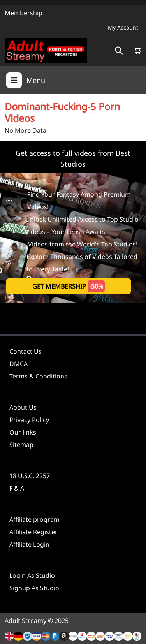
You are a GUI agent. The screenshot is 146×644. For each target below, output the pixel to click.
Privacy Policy (29, 420)
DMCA (18, 364)
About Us (23, 407)
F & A (17, 488)
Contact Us (26, 351)
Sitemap (21, 445)
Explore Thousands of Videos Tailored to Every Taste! (72, 263)
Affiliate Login (29, 544)
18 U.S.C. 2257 (30, 476)
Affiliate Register (33, 532)
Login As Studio (32, 575)
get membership (69, 286)
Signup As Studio (34, 588)
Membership (24, 13)
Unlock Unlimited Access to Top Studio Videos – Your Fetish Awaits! (72, 225)
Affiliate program (34, 519)
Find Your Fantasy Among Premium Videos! (69, 201)
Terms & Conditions (38, 376)
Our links (23, 432)
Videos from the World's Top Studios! (72, 244)
